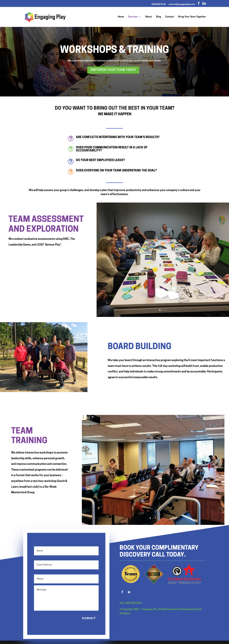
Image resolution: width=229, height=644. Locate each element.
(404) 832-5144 (159, 4)
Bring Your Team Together (192, 17)
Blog (159, 17)
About (149, 17)
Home (121, 17)
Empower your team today (113, 70)
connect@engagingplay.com (182, 4)
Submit (89, 618)
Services (133, 17)
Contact (170, 17)
